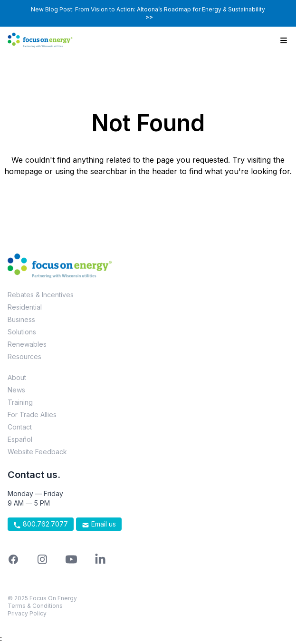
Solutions (22, 332)
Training (20, 402)
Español (20, 439)
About (17, 377)
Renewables (27, 344)
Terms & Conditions (35, 606)
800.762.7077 (41, 524)
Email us (99, 524)
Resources (24, 356)
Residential (25, 307)
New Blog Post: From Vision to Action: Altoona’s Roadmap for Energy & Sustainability (148, 13)
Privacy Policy (27, 613)
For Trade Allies (32, 415)
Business (21, 319)
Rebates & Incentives (41, 295)
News (16, 390)
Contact (20, 427)
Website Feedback (37, 452)
